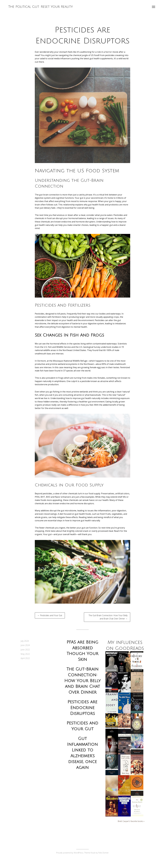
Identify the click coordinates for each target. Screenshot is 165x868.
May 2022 (25, 654)
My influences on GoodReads (125, 648)
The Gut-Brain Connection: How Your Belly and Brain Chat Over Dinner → (108, 617)
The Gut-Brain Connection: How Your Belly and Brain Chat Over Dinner (82, 681)
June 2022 (25, 650)
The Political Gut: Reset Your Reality (41, 7)
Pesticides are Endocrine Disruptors (82, 708)
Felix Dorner (103, 859)
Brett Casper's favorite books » (131, 827)
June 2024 (25, 645)
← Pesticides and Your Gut (50, 615)
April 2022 (25, 658)
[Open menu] (153, 8)
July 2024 (25, 641)
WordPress (79, 859)
